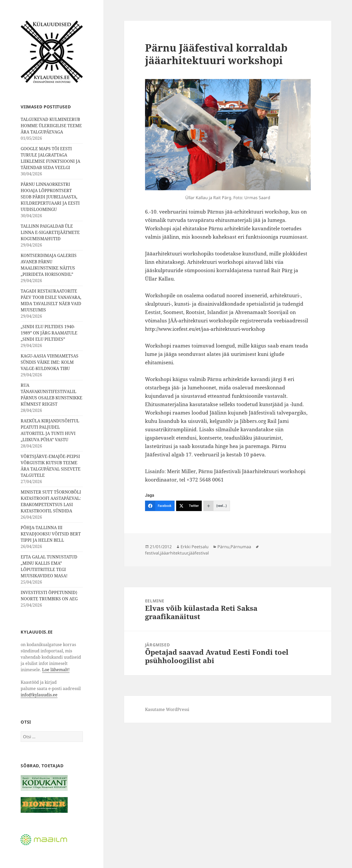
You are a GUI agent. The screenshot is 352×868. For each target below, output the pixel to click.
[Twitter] (189, 506)
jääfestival (199, 553)
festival (152, 553)
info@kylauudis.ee (39, 695)
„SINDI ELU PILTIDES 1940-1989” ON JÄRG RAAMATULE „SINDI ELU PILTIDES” (49, 333)
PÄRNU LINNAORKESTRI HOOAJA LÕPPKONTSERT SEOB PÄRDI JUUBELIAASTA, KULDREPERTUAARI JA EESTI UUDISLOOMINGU (50, 197)
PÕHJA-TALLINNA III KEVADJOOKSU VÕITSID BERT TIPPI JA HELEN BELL (51, 534)
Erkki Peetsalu (195, 547)
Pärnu (223, 547)
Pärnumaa (241, 547)
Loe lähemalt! (56, 670)
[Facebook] (160, 506)
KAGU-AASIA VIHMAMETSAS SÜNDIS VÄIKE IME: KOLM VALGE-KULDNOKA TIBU (50, 362)
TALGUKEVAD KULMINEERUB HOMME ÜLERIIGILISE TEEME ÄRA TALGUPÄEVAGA (51, 126)
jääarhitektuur (174, 553)
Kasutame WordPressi (167, 709)
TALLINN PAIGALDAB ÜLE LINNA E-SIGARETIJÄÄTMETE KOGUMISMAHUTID (50, 232)
